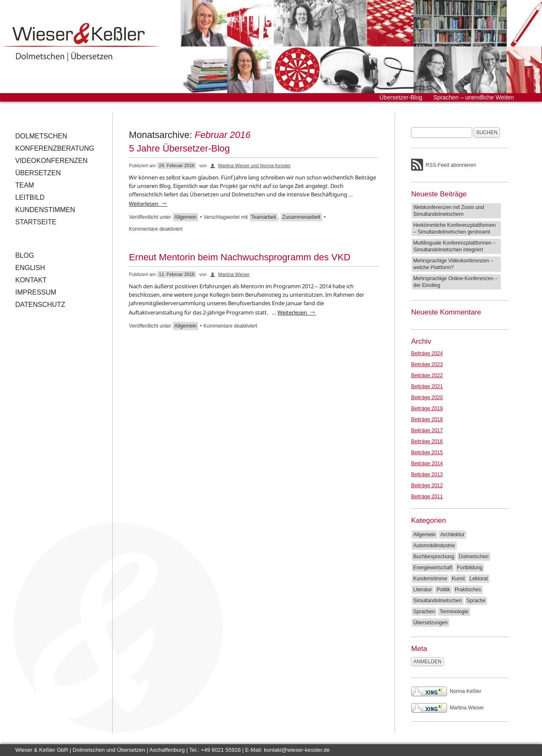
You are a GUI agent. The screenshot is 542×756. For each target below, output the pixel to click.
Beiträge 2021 (427, 386)
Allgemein (186, 217)
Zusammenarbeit (301, 217)
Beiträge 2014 (427, 464)
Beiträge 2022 (427, 375)
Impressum (36, 292)
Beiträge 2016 (427, 441)
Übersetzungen (430, 623)
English (30, 268)
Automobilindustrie (434, 546)
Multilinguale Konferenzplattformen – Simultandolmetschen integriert (455, 246)
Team (25, 185)
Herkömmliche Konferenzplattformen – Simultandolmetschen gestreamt (455, 229)
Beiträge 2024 (427, 353)
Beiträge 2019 (427, 408)
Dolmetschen (41, 136)
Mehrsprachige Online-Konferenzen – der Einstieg (455, 282)
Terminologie (454, 612)
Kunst (458, 579)
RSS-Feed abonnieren (451, 165)
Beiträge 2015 (427, 452)
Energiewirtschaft (433, 568)
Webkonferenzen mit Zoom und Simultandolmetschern (449, 211)
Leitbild (30, 197)
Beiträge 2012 (427, 486)
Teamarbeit (264, 217)
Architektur (452, 535)
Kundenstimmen (45, 210)
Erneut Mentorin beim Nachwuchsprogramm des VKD (239, 257)
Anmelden (427, 662)
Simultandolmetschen (438, 601)
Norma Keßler (446, 691)
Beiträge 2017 (427, 430)
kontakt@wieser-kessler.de (297, 750)
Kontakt (31, 280)
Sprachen (424, 612)
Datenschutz (40, 305)
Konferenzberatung (55, 148)
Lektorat (479, 579)
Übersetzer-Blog (401, 97)
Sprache (476, 601)
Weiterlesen (148, 204)
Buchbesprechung (434, 557)
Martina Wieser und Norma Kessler (254, 166)
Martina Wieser (234, 274)
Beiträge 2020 (427, 397)
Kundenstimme (430, 579)
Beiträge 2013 (427, 475)
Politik (443, 590)
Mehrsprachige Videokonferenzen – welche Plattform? (453, 264)
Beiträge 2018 (427, 419)
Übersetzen (38, 173)
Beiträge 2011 (427, 497)
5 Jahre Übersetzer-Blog (179, 148)
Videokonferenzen (51, 161)
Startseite (36, 222)
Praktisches (468, 590)
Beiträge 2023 (427, 364)
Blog (25, 255)
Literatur (423, 590)
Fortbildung (470, 568)
